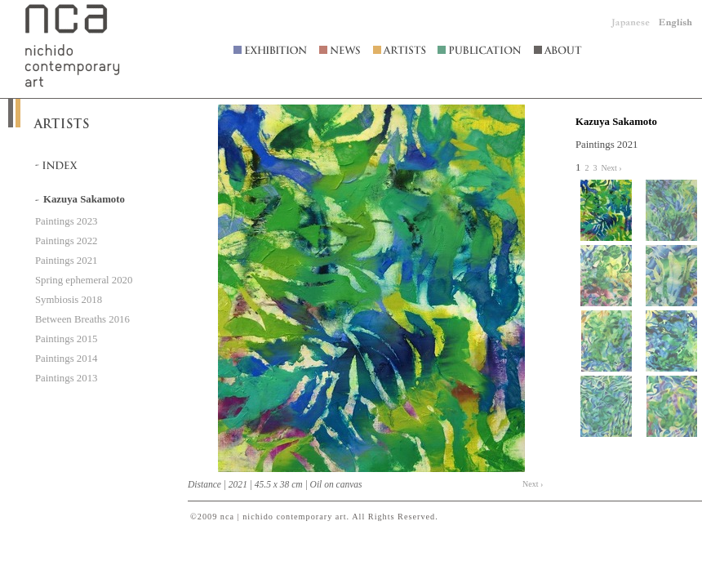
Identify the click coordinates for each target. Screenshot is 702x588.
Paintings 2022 (66, 241)
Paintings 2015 (66, 339)
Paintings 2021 (66, 261)
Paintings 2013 (66, 378)
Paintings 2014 (66, 359)
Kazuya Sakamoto (616, 122)
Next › (533, 484)
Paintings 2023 (66, 221)
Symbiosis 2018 (69, 300)
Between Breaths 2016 (82, 319)
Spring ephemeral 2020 (84, 280)
